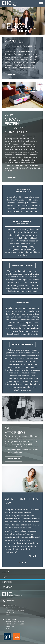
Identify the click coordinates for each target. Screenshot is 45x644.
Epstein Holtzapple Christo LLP (12, 4)
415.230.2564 (11, 601)
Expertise (7, 582)
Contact (7, 587)
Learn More (12, 74)
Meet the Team (14, 459)
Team (5, 577)
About (6, 572)
